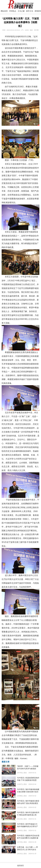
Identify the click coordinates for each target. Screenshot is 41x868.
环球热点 (13, 11)
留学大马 (30, 11)
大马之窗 (21, 11)
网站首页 (4, 11)
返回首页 (20, 866)
